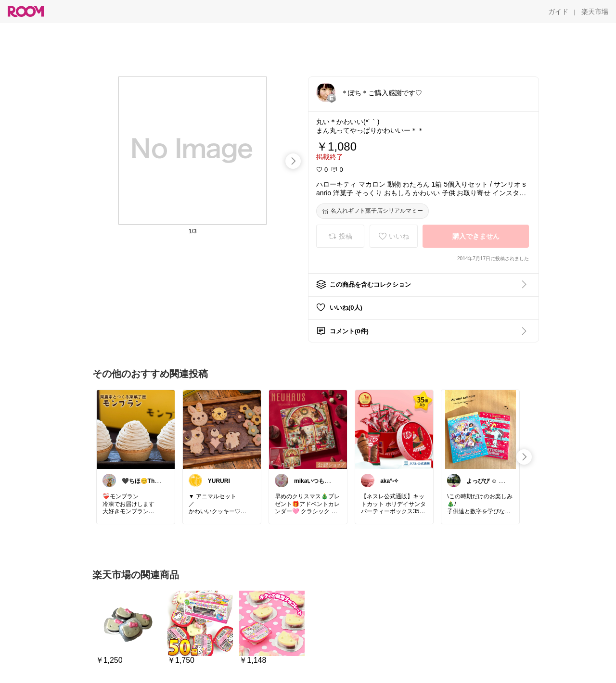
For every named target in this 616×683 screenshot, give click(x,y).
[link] (136, 429)
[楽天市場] (595, 12)
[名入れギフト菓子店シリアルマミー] (372, 211)
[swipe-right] (293, 161)
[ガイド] (558, 12)
